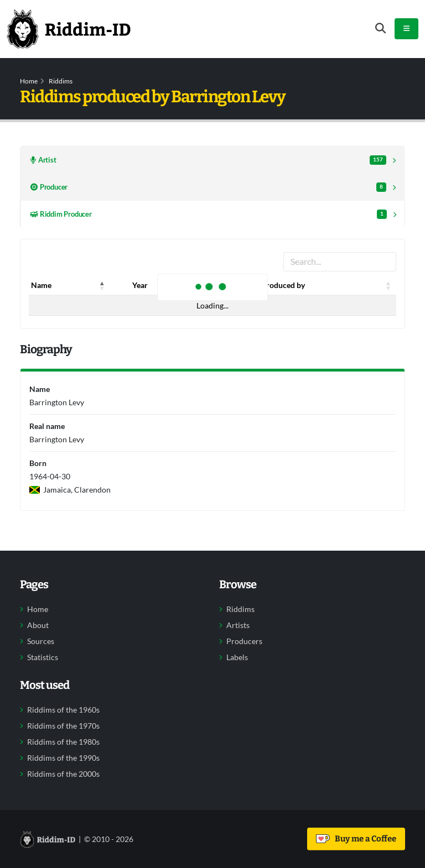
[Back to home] (69, 29)
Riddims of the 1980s (63, 742)
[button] (102, 285)
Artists (238, 625)
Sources (41, 641)
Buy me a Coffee (356, 839)
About (38, 625)
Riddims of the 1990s (63, 758)
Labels (237, 657)
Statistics (43, 657)
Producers (244, 641)
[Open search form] (380, 28)
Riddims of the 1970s (63, 726)
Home (29, 81)
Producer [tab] (208, 187)
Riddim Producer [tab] (209, 214)
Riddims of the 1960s (63, 710)
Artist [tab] (208, 160)
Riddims (61, 81)
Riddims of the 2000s (63, 774)
